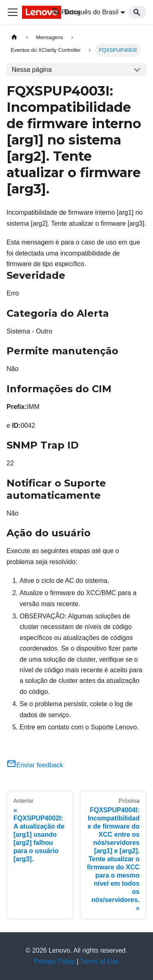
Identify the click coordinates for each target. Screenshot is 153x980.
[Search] (137, 12)
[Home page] (14, 37)
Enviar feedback (35, 765)
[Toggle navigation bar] (13, 12)
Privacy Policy (55, 961)
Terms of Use (100, 961)
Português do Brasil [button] (85, 12)
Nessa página (32, 70)
